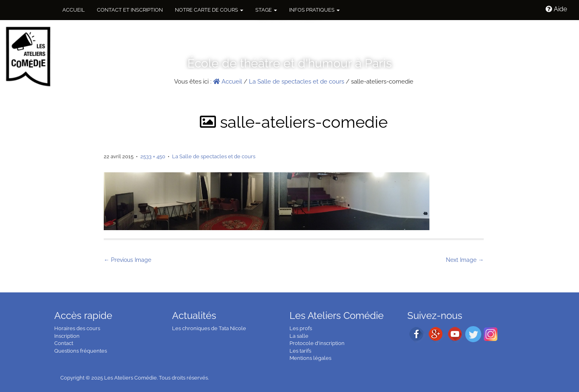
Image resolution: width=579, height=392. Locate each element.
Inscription (67, 336)
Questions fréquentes (81, 351)
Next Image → (465, 260)
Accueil (74, 10)
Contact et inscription (130, 10)
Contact (64, 343)
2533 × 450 (153, 156)
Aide (556, 9)
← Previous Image (127, 260)
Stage (266, 10)
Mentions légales (310, 358)
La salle (299, 336)
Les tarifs (300, 351)
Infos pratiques (314, 10)
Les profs (301, 328)
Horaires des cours (77, 328)
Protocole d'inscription (317, 343)
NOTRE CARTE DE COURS (209, 10)
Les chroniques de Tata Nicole (209, 328)
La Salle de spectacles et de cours (297, 82)
